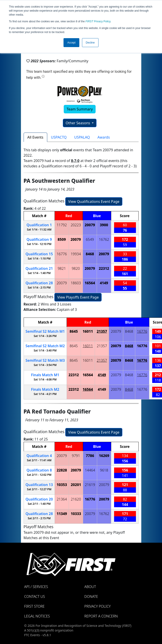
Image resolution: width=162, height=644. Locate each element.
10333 (76, 514)
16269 (104, 456)
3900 (104, 225)
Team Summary (80, 109)
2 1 (45, 331)
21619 (90, 485)
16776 (62, 254)
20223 (76, 225)
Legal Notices (37, 616)
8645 (74, 331)
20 (39, 499)
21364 (62, 499)
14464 (90, 470)
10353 (62, 485)
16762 (104, 239)
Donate (91, 596)
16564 (90, 283)
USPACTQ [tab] (59, 137)
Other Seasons (78, 123)
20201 (76, 485)
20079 (90, 225)
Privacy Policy (98, 21)
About (90, 587)
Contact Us (35, 596)
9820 (76, 268)
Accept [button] (71, 43)
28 (39, 283)
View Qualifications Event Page (94, 202)
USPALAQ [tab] (82, 137)
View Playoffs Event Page (78, 297)
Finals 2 (45, 389)
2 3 (45, 360)
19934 (76, 254)
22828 (62, 470)
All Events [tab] (35, 137)
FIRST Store (35, 606)
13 (39, 485)
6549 (90, 239)
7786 (90, 456)
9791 (76, 456)
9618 (104, 470)
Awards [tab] (104, 137)
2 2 (45, 346)
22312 (104, 268)
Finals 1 (45, 375)
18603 (76, 283)
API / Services (36, 587)
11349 (62, 514)
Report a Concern (101, 616)
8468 (90, 254)
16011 (88, 331)
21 (39, 268)
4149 (104, 283)
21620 (76, 499)
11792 (62, 225)
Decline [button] (90, 43)
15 (39, 254)
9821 (62, 268)
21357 (102, 331)
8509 (62, 239)
